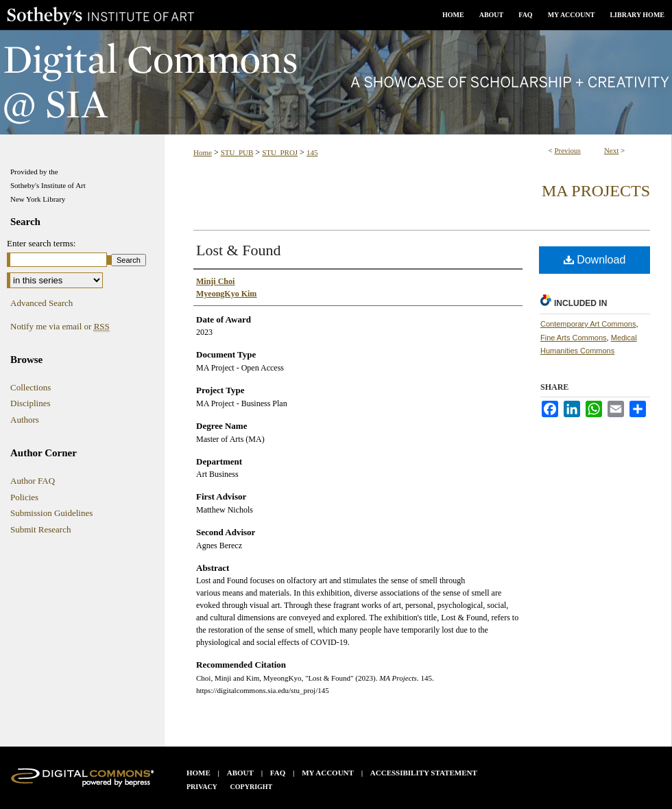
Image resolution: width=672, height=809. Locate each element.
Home (203, 152)
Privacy (202, 787)
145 (312, 152)
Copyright (252, 787)
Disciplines (31, 403)
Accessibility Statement (424, 773)
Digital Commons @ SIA (336, 82)
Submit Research (40, 529)
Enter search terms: (41, 243)
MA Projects (596, 191)
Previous (567, 150)
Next (611, 150)
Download (595, 260)
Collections (31, 387)
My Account (328, 773)
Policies (24, 497)
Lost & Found (238, 250)
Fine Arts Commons (574, 338)
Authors (25, 420)
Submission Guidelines (51, 513)
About (240, 773)
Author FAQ (33, 481)
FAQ (278, 773)
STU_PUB (237, 152)
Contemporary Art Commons (588, 324)
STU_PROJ (280, 152)
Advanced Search (41, 303)
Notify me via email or (60, 327)
